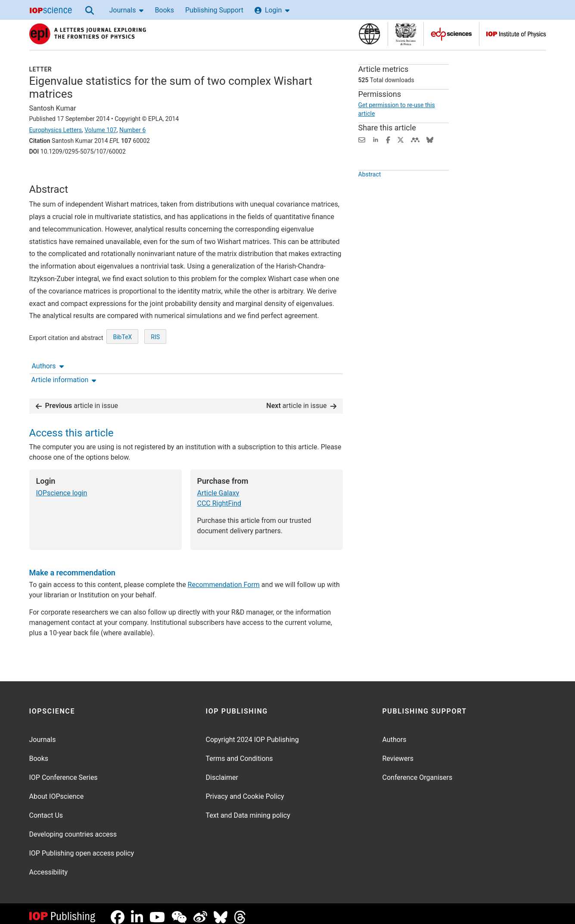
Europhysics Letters (56, 130)
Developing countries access (73, 827)
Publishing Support (214, 10)
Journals (127, 10)
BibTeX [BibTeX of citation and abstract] (122, 369)
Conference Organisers (418, 771)
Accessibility (49, 865)
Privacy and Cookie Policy (245, 790)
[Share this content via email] (362, 139)
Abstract (370, 194)
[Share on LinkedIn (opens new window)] (376, 139)
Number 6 (132, 130)
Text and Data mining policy (248, 808)
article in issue (77, 399)
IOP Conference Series (64, 771)
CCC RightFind (219, 496)
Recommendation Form (224, 578)
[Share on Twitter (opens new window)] (401, 139)
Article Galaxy (218, 486)
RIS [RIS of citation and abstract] (155, 369)
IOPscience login (62, 486)
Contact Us (46, 808)
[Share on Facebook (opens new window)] (388, 139)
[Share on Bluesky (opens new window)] (430, 139)
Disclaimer (222, 771)
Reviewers (398, 752)
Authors (48, 175)
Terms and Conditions (239, 752)
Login (272, 10)
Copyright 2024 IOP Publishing (252, 733)
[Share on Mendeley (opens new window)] (415, 139)
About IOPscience (57, 790)
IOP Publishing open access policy (82, 846)
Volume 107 (100, 130)
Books (164, 10)
